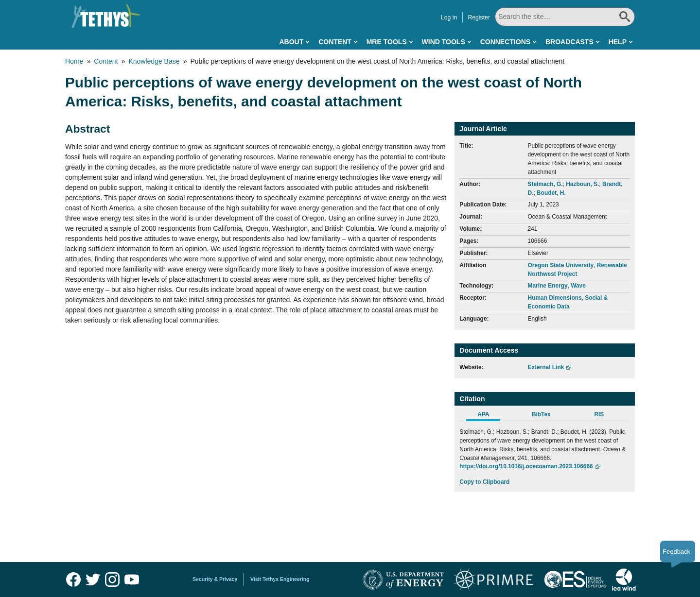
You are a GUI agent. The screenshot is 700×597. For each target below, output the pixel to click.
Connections (505, 42)
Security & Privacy (215, 579)
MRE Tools (387, 42)
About (291, 42)
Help (618, 42)
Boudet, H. (551, 193)
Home (74, 61)
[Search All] (565, 17)
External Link (546, 367)
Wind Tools (444, 42)
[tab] (488, 416)
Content (335, 42)
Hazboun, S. (582, 184)
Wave (578, 286)
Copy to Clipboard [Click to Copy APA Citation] (484, 482)
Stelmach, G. (545, 184)
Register (479, 17)
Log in (449, 17)
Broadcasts (569, 42)
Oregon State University (561, 265)
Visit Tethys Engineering (280, 579)
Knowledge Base (154, 61)
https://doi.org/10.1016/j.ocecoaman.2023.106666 (526, 466)
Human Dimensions (555, 298)
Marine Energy (548, 286)
